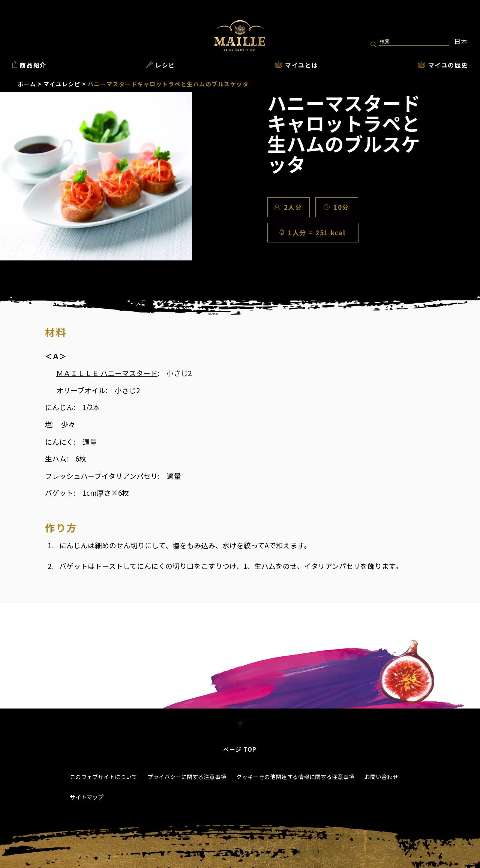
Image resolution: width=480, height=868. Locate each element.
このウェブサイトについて (103, 777)
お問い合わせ (381, 777)
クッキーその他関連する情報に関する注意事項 (295, 777)
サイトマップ (87, 797)
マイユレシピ (62, 84)
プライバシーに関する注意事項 (187, 777)
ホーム (27, 84)
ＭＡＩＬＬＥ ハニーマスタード (107, 373)
